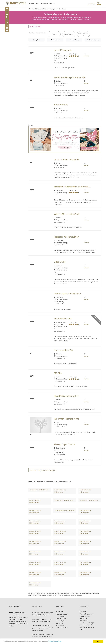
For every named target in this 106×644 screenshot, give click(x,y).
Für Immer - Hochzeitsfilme (67, 419)
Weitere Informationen (57, 641)
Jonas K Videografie (63, 50)
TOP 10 (82, 629)
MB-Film (58, 373)
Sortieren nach (92, 40)
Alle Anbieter (84, 621)
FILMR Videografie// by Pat (66, 396)
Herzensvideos (61, 105)
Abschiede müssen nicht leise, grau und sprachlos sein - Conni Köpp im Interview (43, 628)
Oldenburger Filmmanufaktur (68, 294)
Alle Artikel (83, 618)
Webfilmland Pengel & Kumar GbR (70, 77)
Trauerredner (60, 625)
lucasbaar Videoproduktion (67, 237)
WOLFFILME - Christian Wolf (67, 214)
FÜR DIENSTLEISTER (46, 4)
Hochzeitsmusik (61, 616)
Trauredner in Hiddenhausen (39, 490)
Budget (36, 40)
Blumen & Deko (61, 619)
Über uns (83, 612)
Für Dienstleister (85, 616)
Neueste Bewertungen (87, 623)
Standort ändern (35, 26)
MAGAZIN (31, 4)
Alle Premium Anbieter (87, 625)
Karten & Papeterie (62, 628)
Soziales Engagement (87, 614)
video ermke (60, 262)
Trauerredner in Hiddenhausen (64, 510)
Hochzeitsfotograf (62, 614)
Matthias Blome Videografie (67, 160)
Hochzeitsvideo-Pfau (63, 350)
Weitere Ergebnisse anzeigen (43, 470)
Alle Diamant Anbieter (87, 627)
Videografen (60, 623)
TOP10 (37, 4)
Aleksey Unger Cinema (64, 444)
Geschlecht (73, 40)
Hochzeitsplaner (61, 621)
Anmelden (92, 4)
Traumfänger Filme (63, 319)
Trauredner (60, 612)
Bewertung (54, 40)
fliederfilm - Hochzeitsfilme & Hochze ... (72, 187)
